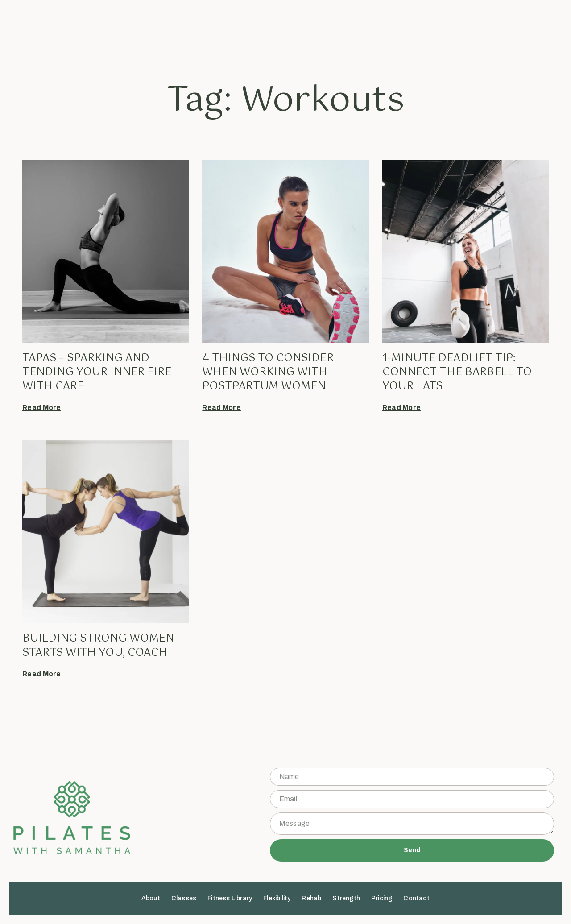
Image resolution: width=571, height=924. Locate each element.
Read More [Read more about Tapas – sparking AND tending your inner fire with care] (42, 408)
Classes (195, 30)
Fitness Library (242, 30)
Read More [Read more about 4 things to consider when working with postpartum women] (221, 408)
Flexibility (289, 30)
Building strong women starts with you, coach (98, 645)
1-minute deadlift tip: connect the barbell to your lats (457, 372)
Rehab (323, 30)
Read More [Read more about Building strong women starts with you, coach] (42, 674)
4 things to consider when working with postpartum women (268, 372)
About (162, 30)
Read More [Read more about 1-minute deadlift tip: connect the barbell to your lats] (402, 408)
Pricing (393, 30)
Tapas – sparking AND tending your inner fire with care (97, 372)
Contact (428, 30)
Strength (358, 30)
